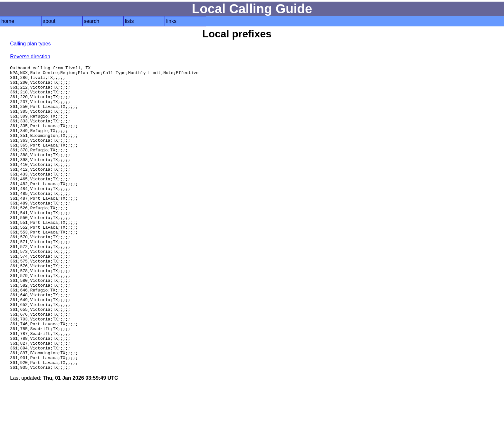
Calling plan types (30, 44)
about (49, 21)
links (171, 21)
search (91, 21)
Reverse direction (30, 57)
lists (129, 21)
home (8, 21)
